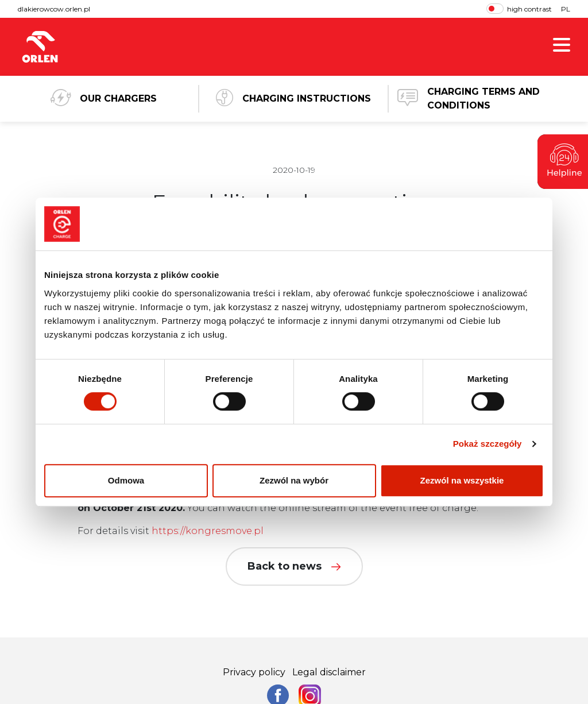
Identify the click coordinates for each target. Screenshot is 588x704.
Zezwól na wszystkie (462, 480)
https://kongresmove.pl (208, 531)
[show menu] (562, 47)
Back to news (294, 566)
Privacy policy (254, 672)
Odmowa (126, 480)
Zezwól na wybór (294, 480)
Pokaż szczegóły (488, 444)
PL (566, 9)
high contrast (519, 9)
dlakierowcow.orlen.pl (54, 9)
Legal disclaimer (329, 672)
